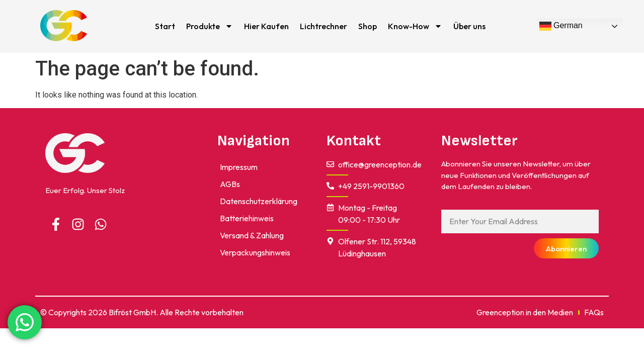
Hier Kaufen (266, 26)
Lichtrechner (324, 26)
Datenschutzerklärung (259, 201)
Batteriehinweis (247, 218)
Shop (368, 26)
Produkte (210, 26)
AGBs (230, 184)
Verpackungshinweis (255, 252)
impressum (239, 167)
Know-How (415, 26)
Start (165, 26)
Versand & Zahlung (252, 235)
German (561, 26)
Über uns (469, 26)
